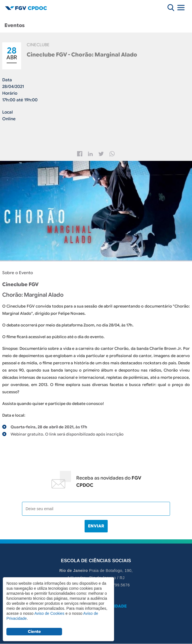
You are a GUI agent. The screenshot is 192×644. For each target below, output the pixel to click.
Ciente (34, 631)
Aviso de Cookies (49, 613)
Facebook (80, 154)
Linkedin (90, 154)
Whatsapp (112, 154)
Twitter (101, 154)
